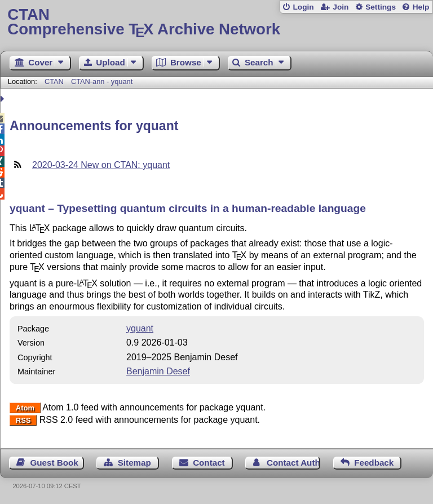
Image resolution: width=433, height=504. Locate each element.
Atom (25, 408)
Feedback (374, 463)
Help (421, 7)
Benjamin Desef (158, 371)
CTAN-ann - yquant (102, 81)
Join (341, 7)
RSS (23, 420)
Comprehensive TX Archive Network (216, 22)
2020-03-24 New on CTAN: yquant (101, 165)
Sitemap (134, 463)
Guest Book (54, 463)
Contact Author (293, 463)
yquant (140, 328)
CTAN (54, 81)
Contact (209, 463)
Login (303, 7)
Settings (381, 7)
